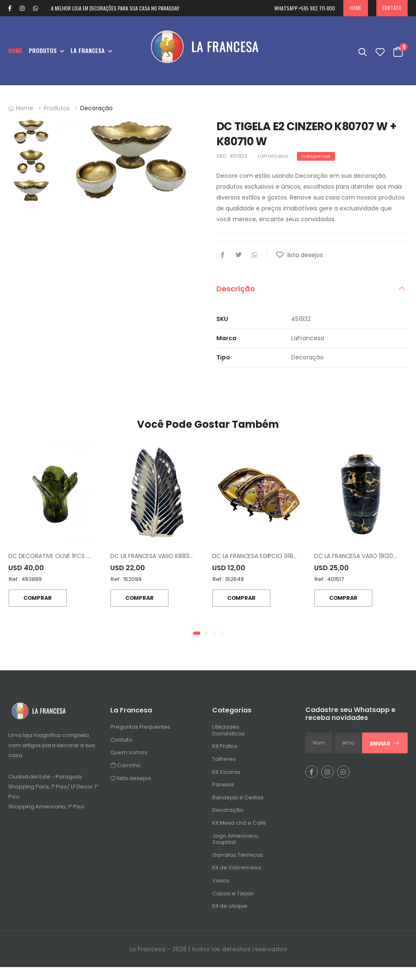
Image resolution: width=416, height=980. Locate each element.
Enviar (385, 747)
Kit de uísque (230, 910)
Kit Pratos (225, 750)
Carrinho (126, 769)
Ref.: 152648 (228, 583)
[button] (197, 637)
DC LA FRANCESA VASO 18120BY (357, 560)
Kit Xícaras (226, 776)
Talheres (224, 763)
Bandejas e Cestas (238, 801)
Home (356, 8)
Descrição (236, 289)
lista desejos (131, 782)
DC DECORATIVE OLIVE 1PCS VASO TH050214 (70, 560)
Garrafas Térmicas (238, 859)
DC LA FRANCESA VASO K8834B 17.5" (160, 560)
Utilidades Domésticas (228, 734)
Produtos (43, 50)
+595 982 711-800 (305, 8)
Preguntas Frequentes (140, 731)
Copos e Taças (233, 897)
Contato (392, 8)
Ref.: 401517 (329, 583)
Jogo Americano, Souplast (236, 843)
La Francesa (88, 50)
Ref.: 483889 (25, 583)
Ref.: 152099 (126, 583)
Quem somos (129, 756)
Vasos (221, 884)
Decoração (96, 108)
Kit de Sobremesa (237, 872)
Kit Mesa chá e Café (239, 827)
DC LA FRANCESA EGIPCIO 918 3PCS (261, 560)
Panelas (223, 788)
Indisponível (316, 156)
